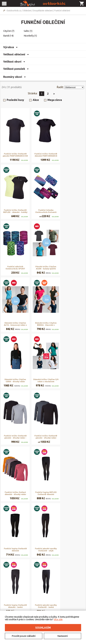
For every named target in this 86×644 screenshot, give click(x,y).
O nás (7, 591)
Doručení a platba (41, 595)
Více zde (58, 619)
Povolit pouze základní (24, 636)
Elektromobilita (12, 599)
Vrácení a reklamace (42, 599)
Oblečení (27, 10)
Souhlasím (43, 628)
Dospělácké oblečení (43, 10)
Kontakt (8, 595)
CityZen (9, 31)
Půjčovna (65, 591)
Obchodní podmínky (42, 591)
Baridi (8, 36)
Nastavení (63, 636)
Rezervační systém (70, 595)
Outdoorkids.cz (14, 10)
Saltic (28, 31)
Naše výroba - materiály (72, 599)
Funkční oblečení (62, 10)
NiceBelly (30, 36)
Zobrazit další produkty (45, 566)
